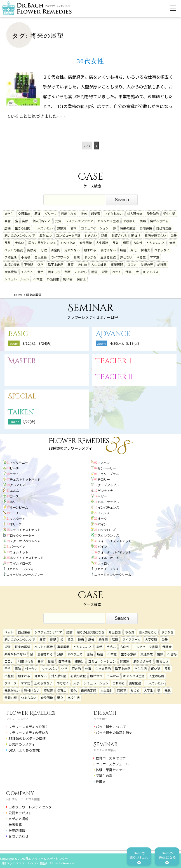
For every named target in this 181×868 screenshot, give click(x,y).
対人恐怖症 (135, 214)
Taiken (21, 412)
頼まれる (90, 250)
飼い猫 (68, 279)
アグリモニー (19, 463)
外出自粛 (53, 279)
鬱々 (74, 228)
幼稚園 (162, 264)
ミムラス (104, 513)
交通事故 (24, 214)
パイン (102, 524)
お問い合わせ (18, 836)
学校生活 (11, 257)
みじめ (82, 264)
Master (22, 361)
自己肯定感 (164, 228)
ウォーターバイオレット (115, 552)
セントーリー (107, 468)
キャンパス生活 (108, 221)
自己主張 (41, 257)
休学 (41, 264)
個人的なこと (42, 221)
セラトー (16, 474)
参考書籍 (15, 824)
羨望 (94, 272)
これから (81, 272)
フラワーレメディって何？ (28, 727)
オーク (102, 519)
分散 (44, 250)
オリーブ (16, 524)
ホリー (14, 502)
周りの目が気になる (42, 243)
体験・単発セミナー (111, 770)
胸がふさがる (159, 221)
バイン (102, 546)
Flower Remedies (31, 713)
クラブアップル (108, 485)
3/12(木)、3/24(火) (37, 343)
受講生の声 (104, 776)
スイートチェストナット (115, 541)
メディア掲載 (18, 819)
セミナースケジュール (112, 764)
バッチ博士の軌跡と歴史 (114, 732)
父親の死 (147, 264)
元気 (58, 221)
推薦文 (101, 781)
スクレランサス (108, 535)
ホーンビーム (19, 507)
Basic (18, 334)
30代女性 (91, 61)
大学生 (9, 214)
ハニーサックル (108, 502)
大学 (172, 243)
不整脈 (29, 264)
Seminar (106, 744)
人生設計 (102, 243)
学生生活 (169, 214)
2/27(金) (29, 422)
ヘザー (102, 496)
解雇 (123, 250)
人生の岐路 (99, 264)
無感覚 (62, 228)
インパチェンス (108, 507)
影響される (119, 235)
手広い (19, 243)
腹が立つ (46, 235)
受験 (173, 235)
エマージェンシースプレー (25, 574)
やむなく (129, 221)
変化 (133, 250)
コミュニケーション (95, 228)
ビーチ (14, 468)
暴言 (8, 221)
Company (20, 793)
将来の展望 (128, 228)
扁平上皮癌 (56, 264)
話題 (104, 235)
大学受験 (11, 272)
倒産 (67, 272)
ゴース (14, 496)
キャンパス (151, 272)
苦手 (41, 272)
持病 (84, 214)
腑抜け (136, 235)
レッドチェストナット (25, 530)
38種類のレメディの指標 (27, 738)
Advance (113, 334)
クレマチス (17, 485)
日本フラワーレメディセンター (32, 807)
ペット (117, 272)
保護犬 (145, 250)
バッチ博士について (111, 727)
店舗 (8, 228)
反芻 (8, 243)
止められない (114, 214)
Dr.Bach (105, 713)
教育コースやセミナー (112, 758)
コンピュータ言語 (68, 235)
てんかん (27, 272)
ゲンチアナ (105, 491)
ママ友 (155, 257)
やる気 (141, 257)
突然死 (32, 250)
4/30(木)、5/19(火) (124, 343)
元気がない (72, 250)
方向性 (138, 243)
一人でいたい (44, 228)
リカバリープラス (106, 569)
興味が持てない (155, 235)
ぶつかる (90, 257)
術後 (105, 272)
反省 (116, 243)
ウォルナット (19, 552)
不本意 (38, 279)
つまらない (162, 250)
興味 (77, 257)
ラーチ (14, 513)
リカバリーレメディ (20, 569)
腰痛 (37, 214)
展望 (70, 264)
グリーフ (51, 214)
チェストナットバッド (25, 479)
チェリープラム (108, 474)
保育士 (81, 279)
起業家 (96, 214)
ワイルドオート (108, 558)
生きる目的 (23, 228)
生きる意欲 (108, 257)
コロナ (132, 264)
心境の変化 (12, 264)
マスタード (17, 519)
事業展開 (117, 264)
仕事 (128, 272)
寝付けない (108, 250)
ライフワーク (60, 257)
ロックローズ (107, 530)
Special (22, 396)
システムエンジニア (79, 221)
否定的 (56, 250)
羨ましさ (54, 272)
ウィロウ (104, 563)
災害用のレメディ (22, 744)
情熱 (143, 221)
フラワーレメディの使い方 (28, 732)
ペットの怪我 (14, 250)
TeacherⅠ (115, 361)
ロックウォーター (22, 535)
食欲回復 (86, 243)
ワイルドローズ (20, 563)
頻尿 (126, 243)
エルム (14, 491)
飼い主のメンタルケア (20, 235)
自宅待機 (146, 228)
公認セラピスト (20, 813)
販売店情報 (17, 830)
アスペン (104, 463)
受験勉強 (153, 214)
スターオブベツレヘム (25, 541)
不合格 (26, 257)
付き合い (91, 235)
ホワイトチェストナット (27, 558)
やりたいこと (156, 243)
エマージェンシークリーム (113, 574)
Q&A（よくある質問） (25, 750)
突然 (25, 221)
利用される (69, 214)
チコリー (104, 479)
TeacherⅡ (115, 377)
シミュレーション (17, 279)
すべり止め (68, 243)
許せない (126, 257)
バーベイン (17, 546)
